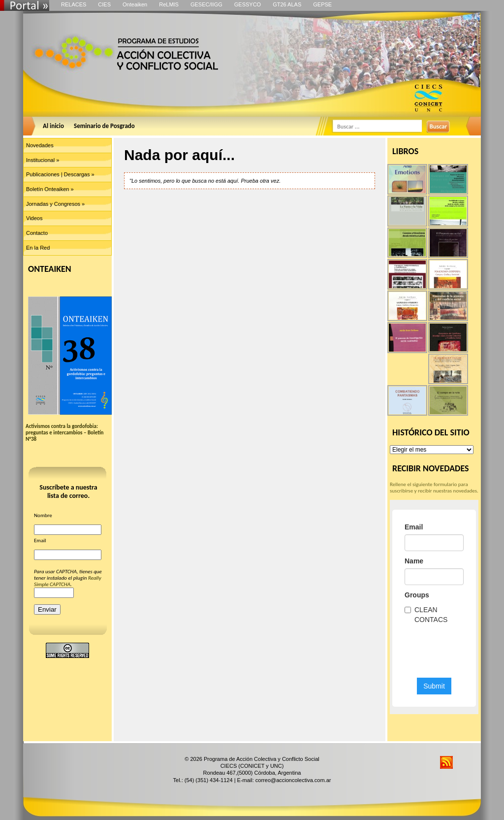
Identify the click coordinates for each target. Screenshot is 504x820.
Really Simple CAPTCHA (68, 581)
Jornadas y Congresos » (55, 204)
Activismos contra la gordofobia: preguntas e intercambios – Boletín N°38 (65, 433)
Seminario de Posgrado (104, 126)
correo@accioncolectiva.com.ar (293, 780)
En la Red (38, 248)
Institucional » (43, 160)
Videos (34, 218)
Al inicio (53, 126)
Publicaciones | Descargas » (60, 174)
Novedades (40, 145)
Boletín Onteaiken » (50, 189)
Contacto (37, 233)
